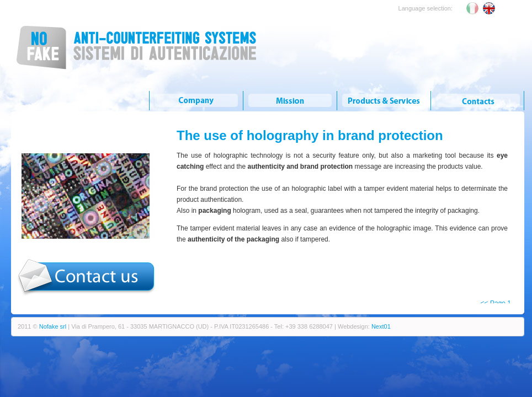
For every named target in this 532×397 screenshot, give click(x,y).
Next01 (381, 326)
